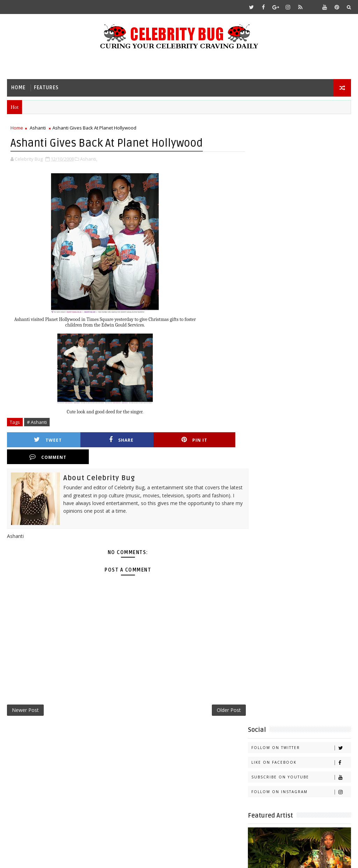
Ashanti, (89, 159)
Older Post (221, 694)
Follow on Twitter (301, 143)
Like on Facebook (301, 158)
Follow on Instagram (301, 187)
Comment (216, 440)
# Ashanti (37, 422)
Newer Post (25, 694)
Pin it (157, 440)
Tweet (41, 440)
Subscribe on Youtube (301, 172)
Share (99, 440)
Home (18, 88)
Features (46, 88)
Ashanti (38, 128)
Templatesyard (66, 857)
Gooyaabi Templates (146, 857)
